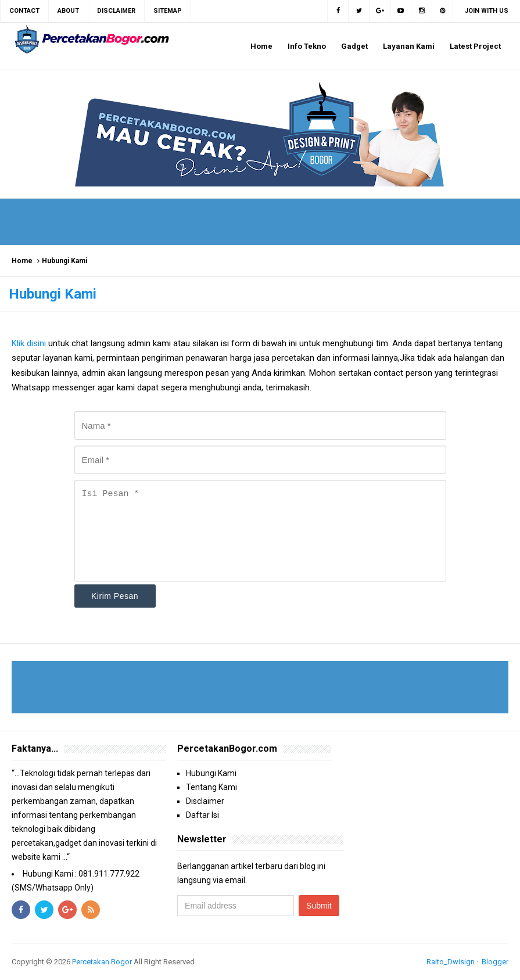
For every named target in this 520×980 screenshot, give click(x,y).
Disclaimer (205, 801)
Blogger (495, 962)
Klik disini (30, 343)
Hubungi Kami (211, 773)
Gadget (354, 46)
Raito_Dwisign (451, 962)
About (68, 11)
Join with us (487, 11)
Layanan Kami (409, 46)
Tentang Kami (211, 787)
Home (261, 46)
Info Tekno (307, 46)
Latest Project (475, 46)
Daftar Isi (202, 815)
